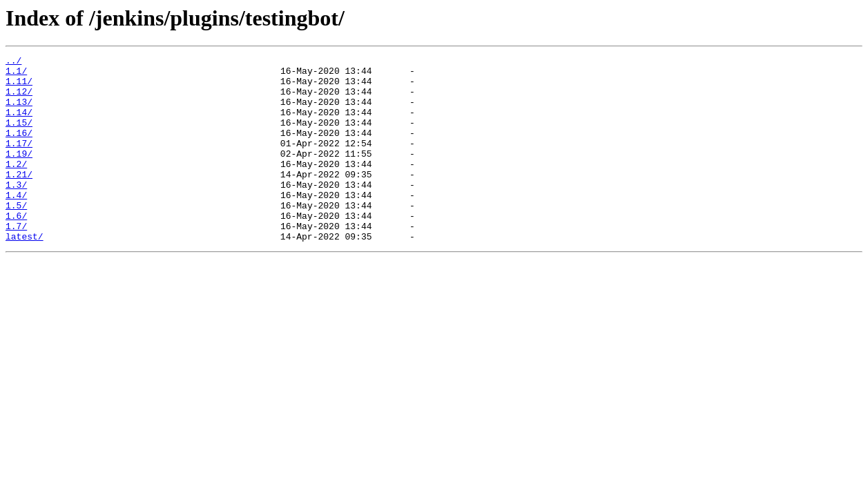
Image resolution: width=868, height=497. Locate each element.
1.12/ (19, 99)
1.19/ (19, 174)
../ (13, 62)
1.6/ (16, 248)
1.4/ (16, 224)
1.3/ (16, 211)
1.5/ (16, 236)
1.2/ (16, 186)
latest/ (25, 273)
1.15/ (19, 137)
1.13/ (19, 112)
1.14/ (19, 124)
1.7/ (16, 261)
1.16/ (19, 149)
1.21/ (19, 199)
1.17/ (19, 162)
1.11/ (19, 87)
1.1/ (16, 75)
